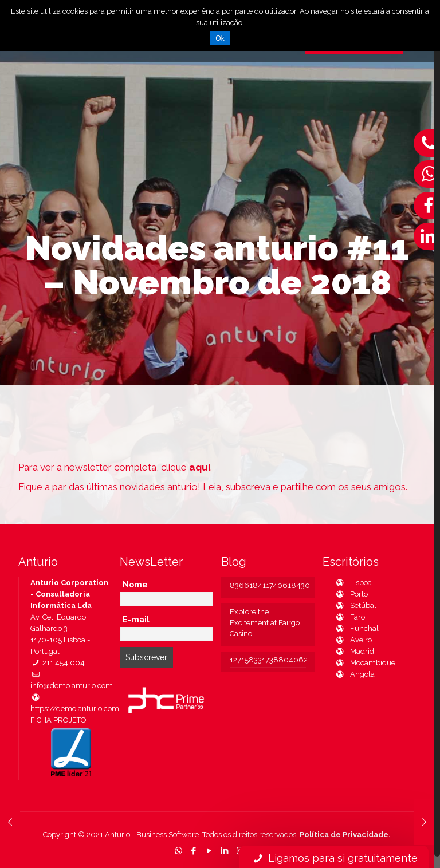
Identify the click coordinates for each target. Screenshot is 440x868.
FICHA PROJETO (58, 720)
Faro (350, 617)
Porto (351, 594)
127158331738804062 (268, 660)
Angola (355, 674)
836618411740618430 (268, 585)
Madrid (354, 651)
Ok (220, 38)
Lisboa (353, 583)
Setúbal (355, 605)
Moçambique (365, 663)
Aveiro (353, 640)
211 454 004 (58, 663)
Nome (135, 585)
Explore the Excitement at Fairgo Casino (265, 623)
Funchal (357, 628)
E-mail (136, 620)
